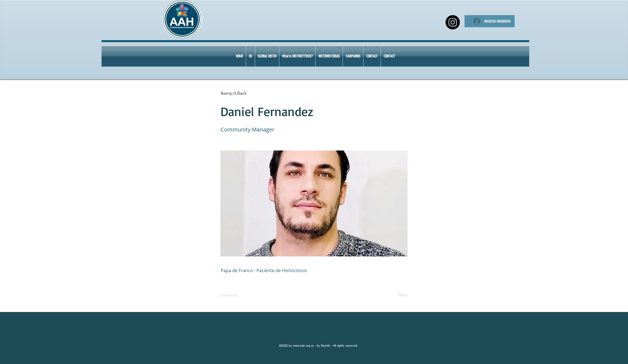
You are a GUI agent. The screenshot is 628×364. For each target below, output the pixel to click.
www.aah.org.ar (303, 346)
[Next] (394, 295)
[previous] (239, 295)
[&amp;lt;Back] (239, 93)
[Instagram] (453, 22)
